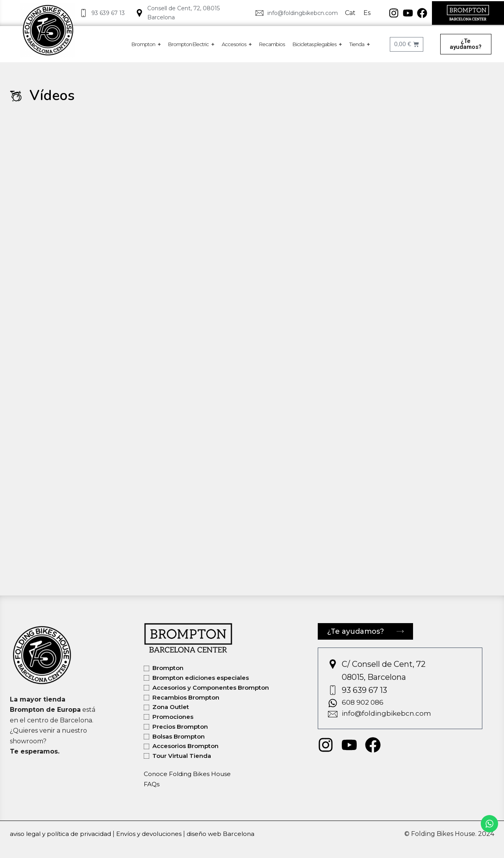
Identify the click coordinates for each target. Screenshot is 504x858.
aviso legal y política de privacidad (63, 834)
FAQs (152, 784)
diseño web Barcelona (231, 834)
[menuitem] (350, 13)
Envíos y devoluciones (156, 834)
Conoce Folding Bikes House (189, 774)
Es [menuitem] (367, 13)
